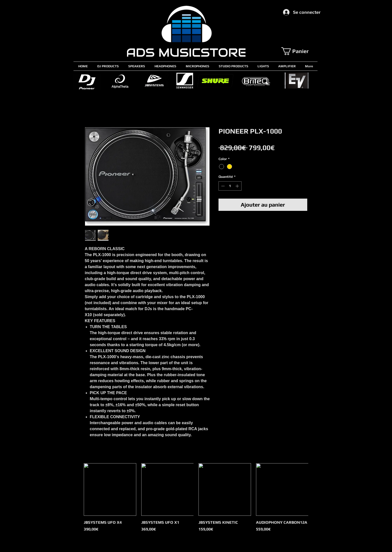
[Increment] (238, 186)
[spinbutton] (230, 186)
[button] (299, 51)
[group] (196, 500)
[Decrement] (222, 186)
